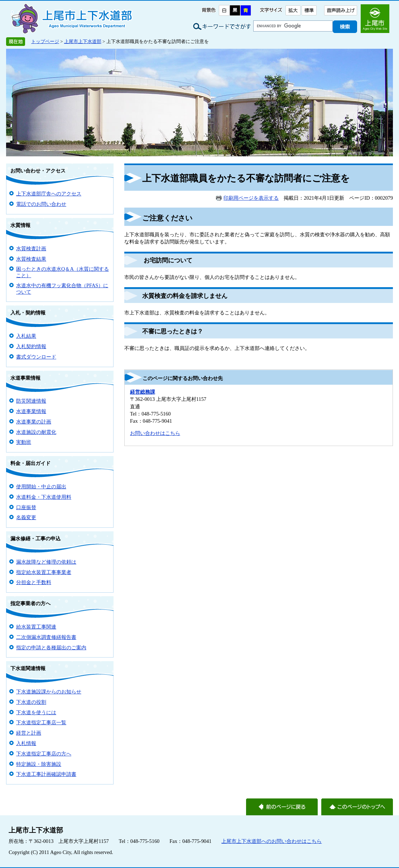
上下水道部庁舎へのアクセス (49, 194)
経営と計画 (29, 733)
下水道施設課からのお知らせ (49, 692)
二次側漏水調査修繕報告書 (46, 637)
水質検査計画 (31, 248)
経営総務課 (143, 392)
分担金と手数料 (34, 582)
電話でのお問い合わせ (41, 204)
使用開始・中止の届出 (41, 487)
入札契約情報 (31, 346)
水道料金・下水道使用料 (44, 497)
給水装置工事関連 (36, 627)
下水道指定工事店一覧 (41, 722)
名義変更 (26, 517)
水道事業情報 (31, 411)
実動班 (24, 442)
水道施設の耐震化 (36, 432)
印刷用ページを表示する (251, 198)
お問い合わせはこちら (155, 433)
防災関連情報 (31, 401)
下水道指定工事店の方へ (44, 754)
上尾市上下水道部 (83, 41)
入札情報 (26, 743)
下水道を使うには (36, 712)
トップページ (45, 41)
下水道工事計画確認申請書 (46, 774)
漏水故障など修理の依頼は (46, 562)
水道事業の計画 (34, 422)
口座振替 (26, 507)
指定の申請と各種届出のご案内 (51, 648)
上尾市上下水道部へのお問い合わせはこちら (271, 841)
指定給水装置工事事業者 (44, 572)
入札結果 (26, 336)
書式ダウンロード (36, 357)
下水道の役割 (31, 702)
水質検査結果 (31, 259)
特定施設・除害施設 (39, 764)
